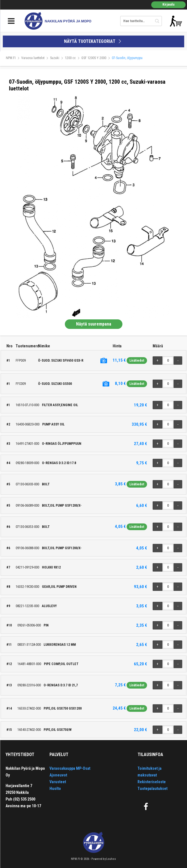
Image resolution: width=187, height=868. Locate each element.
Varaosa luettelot (33, 58)
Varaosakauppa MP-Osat (70, 768)
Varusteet (58, 782)
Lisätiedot (137, 361)
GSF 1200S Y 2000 (94, 58)
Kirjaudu (168, 4)
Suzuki (55, 58)
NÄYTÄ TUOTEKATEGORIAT (93, 41)
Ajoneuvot (58, 775)
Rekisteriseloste (152, 782)
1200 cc (70, 58)
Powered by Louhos (104, 859)
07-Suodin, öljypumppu (127, 58)
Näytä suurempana (94, 324)
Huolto (55, 789)
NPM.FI (11, 58)
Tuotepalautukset (152, 789)
